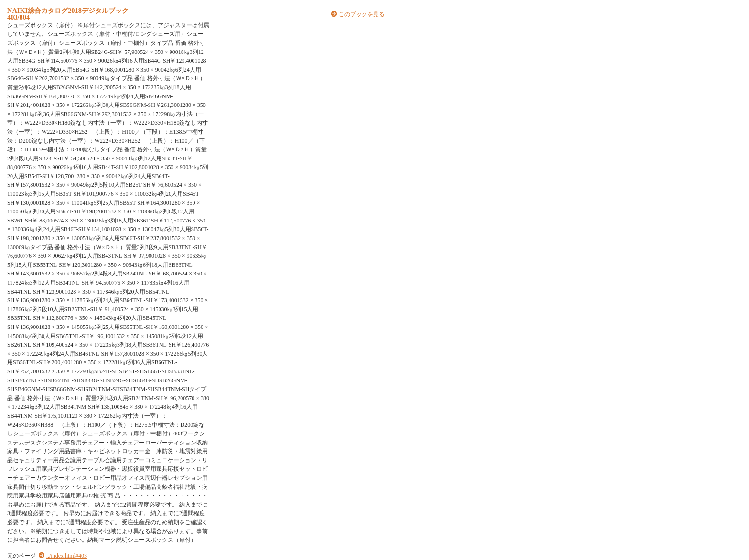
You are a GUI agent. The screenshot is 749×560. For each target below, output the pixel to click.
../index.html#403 (67, 556)
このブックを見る (362, 14)
